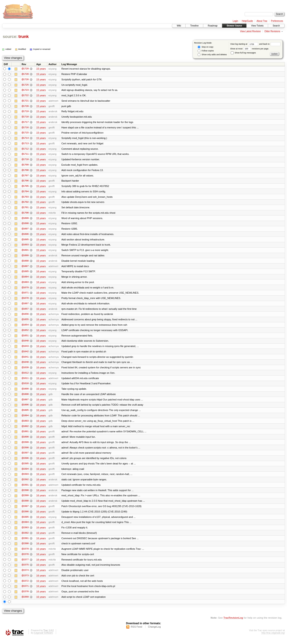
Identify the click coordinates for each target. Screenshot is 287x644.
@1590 (25, 494)
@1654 (25, 327)
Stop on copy (205, 47)
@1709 (25, 166)
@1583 (25, 532)
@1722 (25, 96)
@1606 (25, 408)
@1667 (25, 306)
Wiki (179, 26)
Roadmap (213, 26)
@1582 (25, 537)
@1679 (25, 290)
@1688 (25, 263)
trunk (24, 36)
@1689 (25, 257)
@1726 (25, 79)
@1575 (25, 570)
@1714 (25, 139)
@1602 (25, 430)
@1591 (25, 489)
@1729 (25, 69)
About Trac (262, 21)
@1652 (25, 333)
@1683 (25, 284)
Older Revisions (272, 31)
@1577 (25, 564)
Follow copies (206, 51)
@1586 (25, 516)
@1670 (25, 300)
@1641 (25, 360)
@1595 (25, 467)
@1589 (25, 500)
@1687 (25, 268)
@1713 (25, 144)
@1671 (25, 295)
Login (235, 21)
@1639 (25, 370)
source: (10, 36)
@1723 (25, 90)
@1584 (25, 527)
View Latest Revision (250, 31)
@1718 (25, 117)
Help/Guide (247, 21)
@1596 (25, 462)
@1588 (25, 505)
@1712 (25, 149)
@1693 (25, 246)
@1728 (25, 74)
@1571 (25, 591)
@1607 (25, 403)
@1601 (25, 435)
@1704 (25, 193)
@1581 (25, 543)
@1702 (25, 203)
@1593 (25, 478)
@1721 (25, 101)
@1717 (25, 123)
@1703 (25, 198)
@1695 (25, 241)
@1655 (25, 322)
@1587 (25, 510)
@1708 (25, 171)
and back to (270, 44)
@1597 (25, 457)
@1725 (25, 85)
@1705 (25, 187)
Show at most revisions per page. (250, 49)
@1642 (25, 354)
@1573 (25, 580)
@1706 (25, 182)
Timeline (194, 26)
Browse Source (234, 26)
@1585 (25, 521)
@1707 (25, 176)
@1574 (25, 575)
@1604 (25, 419)
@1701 (25, 209)
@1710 (25, 160)
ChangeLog (154, 632)
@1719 (25, 112)
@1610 (25, 387)
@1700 (25, 214)
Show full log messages (243, 53)
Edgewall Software (43, 638)
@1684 (25, 279)
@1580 (25, 548)
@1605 (25, 413)
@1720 (25, 106)
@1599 (25, 446)
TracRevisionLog (233, 623)
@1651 (25, 338)
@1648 (25, 343)
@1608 (25, 397)
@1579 (25, 554)
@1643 (25, 349)
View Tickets (257, 26)
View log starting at (245, 44)
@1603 (25, 424)
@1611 (25, 381)
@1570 (25, 597)
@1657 (25, 311)
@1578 (25, 559)
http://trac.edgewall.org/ (273, 638)
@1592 (25, 484)
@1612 (25, 376)
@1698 (25, 225)
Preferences (277, 21)
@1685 (25, 273)
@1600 (25, 440)
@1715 (25, 133)
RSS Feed (136, 632)
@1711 (25, 155)
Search (276, 26)
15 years (41, 69)
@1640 (25, 365)
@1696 (25, 236)
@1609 (25, 392)
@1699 (25, 220)
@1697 (25, 230)
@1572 (25, 586)
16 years (41, 273)
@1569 (25, 602)
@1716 (25, 128)
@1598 (25, 451)
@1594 (25, 473)
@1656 (25, 317)
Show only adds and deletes (212, 55)
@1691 (25, 252)
